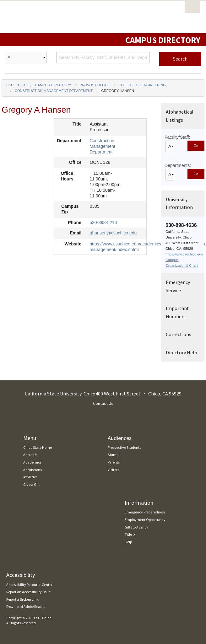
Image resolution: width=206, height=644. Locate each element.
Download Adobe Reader (26, 606)
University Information (179, 203)
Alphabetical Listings (180, 116)
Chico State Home (38, 447)
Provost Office (95, 85)
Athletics (30, 477)
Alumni (114, 455)
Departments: (178, 165)
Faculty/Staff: (177, 137)
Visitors (113, 470)
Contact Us (103, 403)
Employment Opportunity (145, 520)
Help (128, 542)
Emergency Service (178, 286)
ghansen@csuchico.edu (113, 233)
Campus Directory (53, 85)
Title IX (130, 534)
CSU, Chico (16, 85)
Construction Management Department (54, 91)
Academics (32, 462)
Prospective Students (124, 447)
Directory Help (182, 352)
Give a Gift (31, 484)
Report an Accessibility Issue (28, 592)
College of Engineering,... (144, 85)
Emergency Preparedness (145, 512)
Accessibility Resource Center (29, 585)
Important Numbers (177, 312)
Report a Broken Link (22, 599)
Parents (114, 462)
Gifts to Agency (136, 527)
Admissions (33, 470)
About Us (30, 455)
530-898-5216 (103, 223)
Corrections (179, 334)
